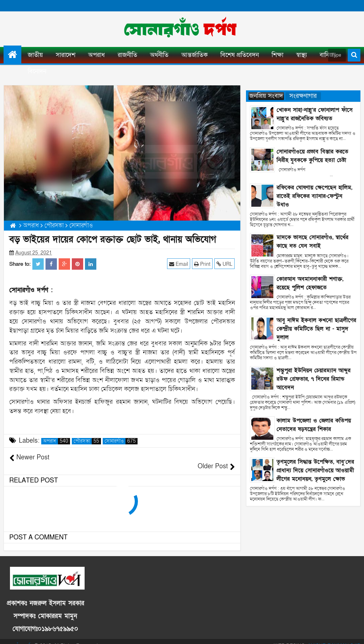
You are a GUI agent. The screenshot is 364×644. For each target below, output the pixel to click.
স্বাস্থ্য (301, 55)
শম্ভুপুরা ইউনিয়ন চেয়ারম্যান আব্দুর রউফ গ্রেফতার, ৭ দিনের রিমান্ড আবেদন (314, 379)
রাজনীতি (127, 55)
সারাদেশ (66, 55)
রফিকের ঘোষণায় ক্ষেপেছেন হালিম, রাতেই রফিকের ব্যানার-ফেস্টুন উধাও (314, 196)
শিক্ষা (277, 55)
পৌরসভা (87, 441)
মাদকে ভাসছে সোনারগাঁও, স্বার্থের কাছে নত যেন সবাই (312, 242)
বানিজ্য (328, 55)
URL (225, 264)
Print (203, 264)
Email (179, 264)
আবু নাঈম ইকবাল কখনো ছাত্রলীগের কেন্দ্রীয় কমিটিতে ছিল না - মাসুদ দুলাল (316, 329)
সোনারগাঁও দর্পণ (18, 637)
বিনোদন (37, 71)
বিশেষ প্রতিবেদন (240, 55)
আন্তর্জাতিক (194, 55)
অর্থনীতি (159, 55)
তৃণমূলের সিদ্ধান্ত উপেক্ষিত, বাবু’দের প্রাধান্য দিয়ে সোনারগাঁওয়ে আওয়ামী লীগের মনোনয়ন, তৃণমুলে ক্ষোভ (315, 470)
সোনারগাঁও (121, 441)
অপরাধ (97, 55)
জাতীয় (35, 55)
